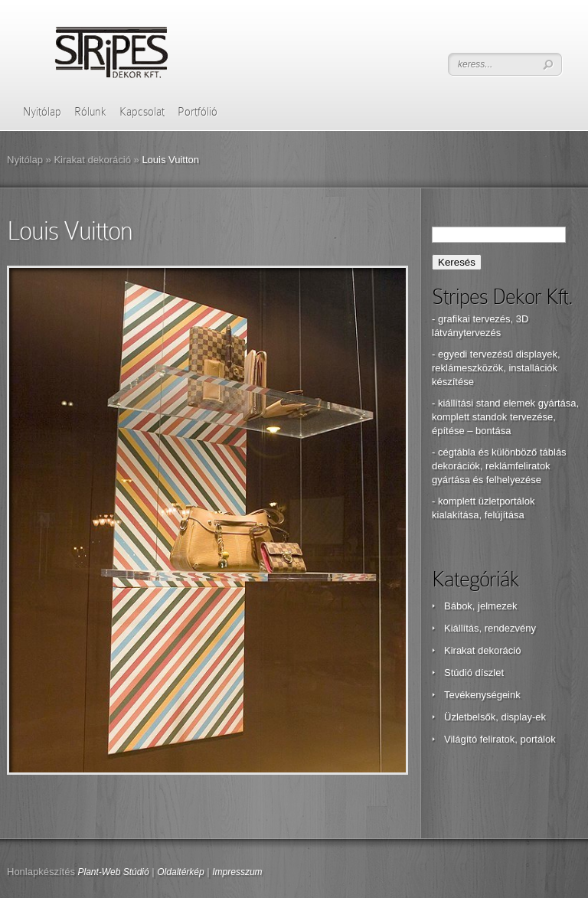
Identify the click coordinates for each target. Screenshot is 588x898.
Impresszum (237, 872)
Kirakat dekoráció (92, 160)
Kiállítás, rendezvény (490, 628)
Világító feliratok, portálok (500, 739)
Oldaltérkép (180, 872)
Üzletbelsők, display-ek (495, 717)
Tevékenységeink (482, 695)
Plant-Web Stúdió (114, 872)
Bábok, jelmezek (480, 606)
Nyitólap (42, 112)
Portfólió (198, 112)
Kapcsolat (142, 112)
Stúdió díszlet (474, 673)
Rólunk (90, 112)
